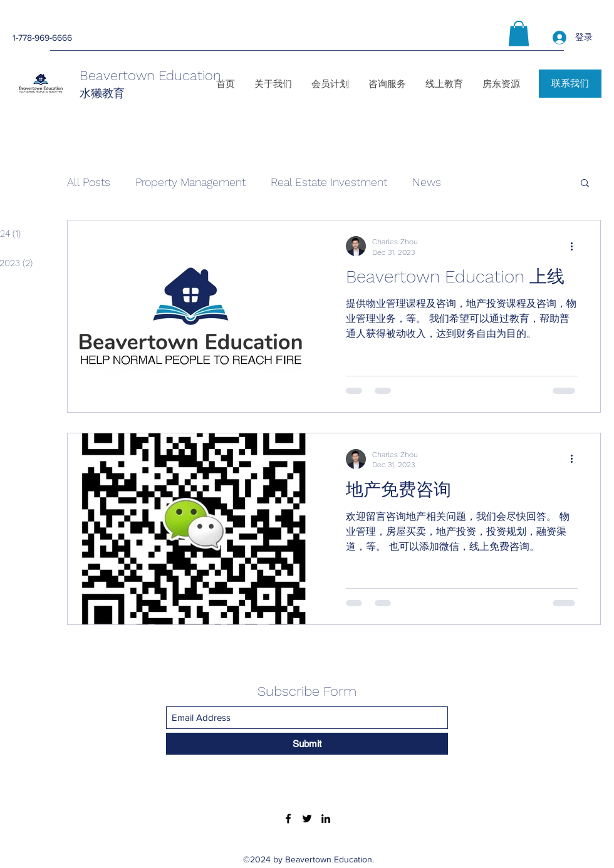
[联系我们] (570, 84)
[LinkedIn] (326, 819)
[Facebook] (288, 819)
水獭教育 (102, 93)
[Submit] (307, 744)
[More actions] (576, 246)
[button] (519, 34)
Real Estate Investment (329, 182)
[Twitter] (307, 819)
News (427, 182)
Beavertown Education (150, 75)
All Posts (89, 182)
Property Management (190, 182)
